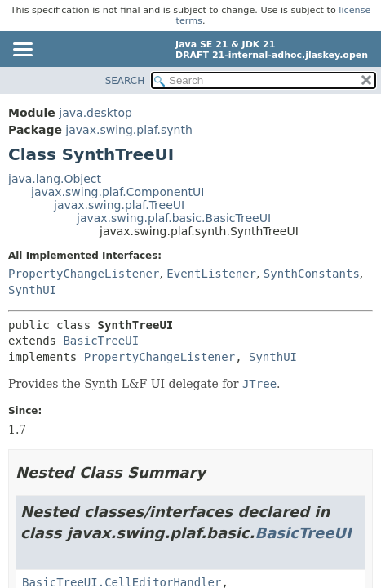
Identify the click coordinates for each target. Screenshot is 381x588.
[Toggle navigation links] (22, 51)
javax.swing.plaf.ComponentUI (117, 192)
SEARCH (125, 81)
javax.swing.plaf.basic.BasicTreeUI (174, 218)
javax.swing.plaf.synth (128, 130)
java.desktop (95, 113)
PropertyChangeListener (84, 274)
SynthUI (32, 290)
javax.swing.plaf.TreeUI (119, 205)
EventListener (211, 274)
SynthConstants (312, 274)
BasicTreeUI (101, 341)
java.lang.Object (55, 179)
